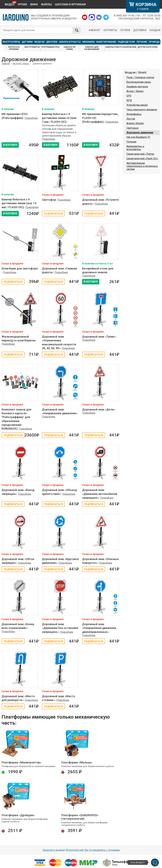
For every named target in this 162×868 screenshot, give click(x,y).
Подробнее (31, 118)
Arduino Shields (135, 123)
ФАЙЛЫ (46, 4)
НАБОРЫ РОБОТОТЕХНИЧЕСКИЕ (121, 47)
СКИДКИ (155, 30)
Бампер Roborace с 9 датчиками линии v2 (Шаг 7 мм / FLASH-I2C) (59, 118)
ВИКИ (34, 4)
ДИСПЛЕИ (52, 42)
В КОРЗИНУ (10, 145)
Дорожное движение (140, 133)
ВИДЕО (10, 4)
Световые (132, 128)
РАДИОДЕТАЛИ (126, 42)
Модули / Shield (21, 64)
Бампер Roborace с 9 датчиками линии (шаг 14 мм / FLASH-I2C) (19, 203)
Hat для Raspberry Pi (138, 137)
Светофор (49, 200)
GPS (129, 96)
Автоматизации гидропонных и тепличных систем (142, 166)
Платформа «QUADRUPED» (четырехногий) (80, 817)
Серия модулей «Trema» (140, 154)
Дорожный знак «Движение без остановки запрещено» (60, 628)
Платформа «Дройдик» (18, 815)
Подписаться (53, 214)
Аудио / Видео (135, 91)
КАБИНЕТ (95, 30)
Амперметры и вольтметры (135, 148)
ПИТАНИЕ (142, 42)
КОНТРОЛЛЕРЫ (11, 42)
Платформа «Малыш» (77, 762)
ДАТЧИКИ (27, 42)
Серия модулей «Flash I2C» (142, 159)
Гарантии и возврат (54, 850)
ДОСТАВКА (140, 30)
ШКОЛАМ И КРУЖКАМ (70, 4)
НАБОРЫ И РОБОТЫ (70, 42)
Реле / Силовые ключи (140, 77)
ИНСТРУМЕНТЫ (32, 47)
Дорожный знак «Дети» (99, 409)
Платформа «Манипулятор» (22, 762)
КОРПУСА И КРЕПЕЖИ (14, 48)
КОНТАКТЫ (110, 30)
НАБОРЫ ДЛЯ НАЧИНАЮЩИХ (92, 48)
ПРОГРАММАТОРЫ (50, 47)
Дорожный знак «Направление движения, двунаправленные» (99, 628)
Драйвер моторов (137, 87)
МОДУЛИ (39, 42)
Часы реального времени (142, 110)
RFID (129, 100)
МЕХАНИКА (89, 42)
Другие (131, 119)
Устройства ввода (137, 105)
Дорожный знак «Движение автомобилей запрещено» (100, 494)
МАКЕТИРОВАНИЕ (106, 42)
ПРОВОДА (154, 42)
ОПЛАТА (125, 30)
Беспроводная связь (139, 82)
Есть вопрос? (138, 862)
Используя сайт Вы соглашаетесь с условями (93, 850)
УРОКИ (22, 4)
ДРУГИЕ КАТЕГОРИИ (148, 47)
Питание (131, 142)
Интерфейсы (134, 114)
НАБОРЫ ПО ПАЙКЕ (70, 48)
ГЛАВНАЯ (6, 64)
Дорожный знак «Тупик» (99, 337)
